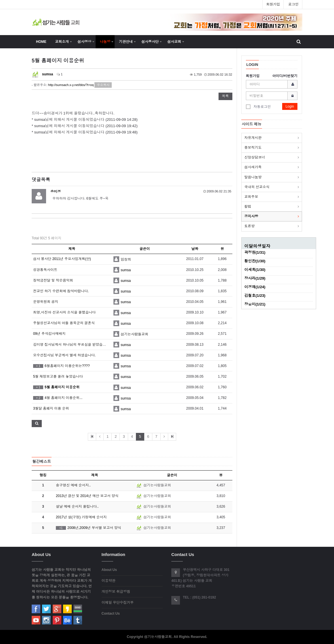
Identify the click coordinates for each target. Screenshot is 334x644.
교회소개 (62, 42)
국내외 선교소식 (257, 187)
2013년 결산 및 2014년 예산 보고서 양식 (87, 496)
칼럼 (248, 207)
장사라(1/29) (255, 278)
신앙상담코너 (255, 157)
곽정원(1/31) (255, 252)
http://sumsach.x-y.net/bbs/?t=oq (71, 85)
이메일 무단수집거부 (118, 603)
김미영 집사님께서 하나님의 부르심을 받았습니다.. (72, 345)
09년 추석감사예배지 (49, 334)
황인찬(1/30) (255, 261)
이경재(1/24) (255, 287)
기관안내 (126, 42)
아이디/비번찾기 (285, 76)
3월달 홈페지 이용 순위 (51, 408)
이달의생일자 (257, 246)
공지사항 (251, 216)
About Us (109, 570)
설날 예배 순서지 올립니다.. (77, 507)
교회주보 (251, 197)
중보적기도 (253, 148)
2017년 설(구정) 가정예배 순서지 (81, 517)
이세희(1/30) (255, 270)
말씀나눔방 (253, 177)
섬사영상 (84, 42)
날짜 (195, 249)
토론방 (250, 226)
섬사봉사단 (150, 42)
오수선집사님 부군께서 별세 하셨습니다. (64, 355)
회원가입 (273, 4)
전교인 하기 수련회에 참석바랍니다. (61, 291)
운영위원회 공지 (46, 302)
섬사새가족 (253, 167)
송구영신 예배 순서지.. (73, 485)
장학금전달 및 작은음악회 (53, 280)
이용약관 (109, 581)
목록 (225, 96)
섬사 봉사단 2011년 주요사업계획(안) (62, 259)
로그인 (293, 4)
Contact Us (111, 614)
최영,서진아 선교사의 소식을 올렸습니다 (64, 312)
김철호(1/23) (255, 296)
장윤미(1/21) (255, 304)
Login (290, 106)
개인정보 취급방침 (116, 592)
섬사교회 (174, 42)
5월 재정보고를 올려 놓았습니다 (58, 377)
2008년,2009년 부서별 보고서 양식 (89, 528)
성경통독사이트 (45, 270)
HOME (41, 42)
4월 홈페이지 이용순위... (58, 398)
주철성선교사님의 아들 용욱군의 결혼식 (64, 323)
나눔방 (105, 42)
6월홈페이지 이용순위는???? (61, 366)
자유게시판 (253, 138)
